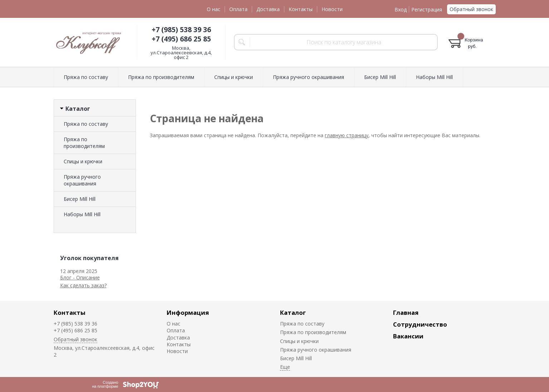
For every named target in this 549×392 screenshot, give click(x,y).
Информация (188, 312)
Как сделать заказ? (83, 285)
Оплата (238, 9)
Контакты (301, 9)
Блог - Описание (80, 277)
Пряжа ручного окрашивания (308, 77)
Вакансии (408, 336)
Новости (332, 9)
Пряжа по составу (86, 77)
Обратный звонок (471, 9)
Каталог (293, 312)
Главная (406, 312)
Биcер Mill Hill (380, 77)
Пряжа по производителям (161, 77)
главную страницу (347, 135)
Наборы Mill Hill (434, 77)
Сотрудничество (420, 324)
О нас (214, 9)
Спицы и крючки (234, 77)
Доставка (268, 9)
